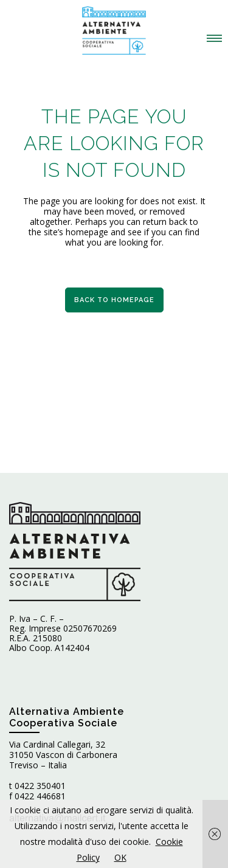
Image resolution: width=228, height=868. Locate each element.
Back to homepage (114, 300)
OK (120, 857)
